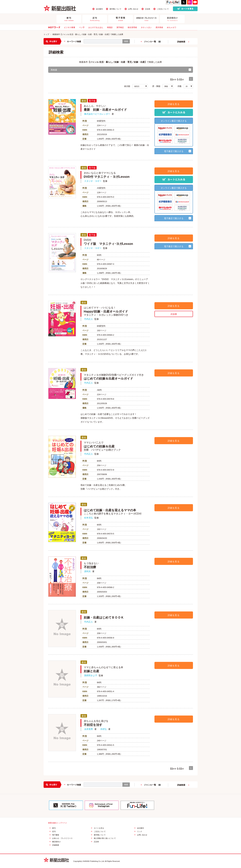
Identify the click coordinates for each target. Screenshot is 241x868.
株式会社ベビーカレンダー (97, 114)
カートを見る (99, 828)
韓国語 (110, 27)
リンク (140, 832)
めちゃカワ (172, 27)
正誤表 (148, 9)
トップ (46, 34)
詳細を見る (174, 104)
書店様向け (56, 842)
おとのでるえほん (96, 27)
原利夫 (87, 571)
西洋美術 (159, 27)
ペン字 (82, 27)
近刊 (54, 832)
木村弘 (103, 729)
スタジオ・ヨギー (93, 181)
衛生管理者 (132, 27)
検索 (126, 41)
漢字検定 (120, 27)
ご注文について (163, 9)
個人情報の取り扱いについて (105, 838)
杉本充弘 (89, 518)
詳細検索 (181, 42)
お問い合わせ (133, 9)
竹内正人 (89, 319)
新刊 (54, 828)
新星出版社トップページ (58, 823)
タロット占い (146, 27)
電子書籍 (56, 835)
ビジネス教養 (70, 27)
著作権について (115, 9)
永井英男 (89, 729)
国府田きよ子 (91, 675)
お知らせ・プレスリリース (62, 838)
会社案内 (99, 9)
